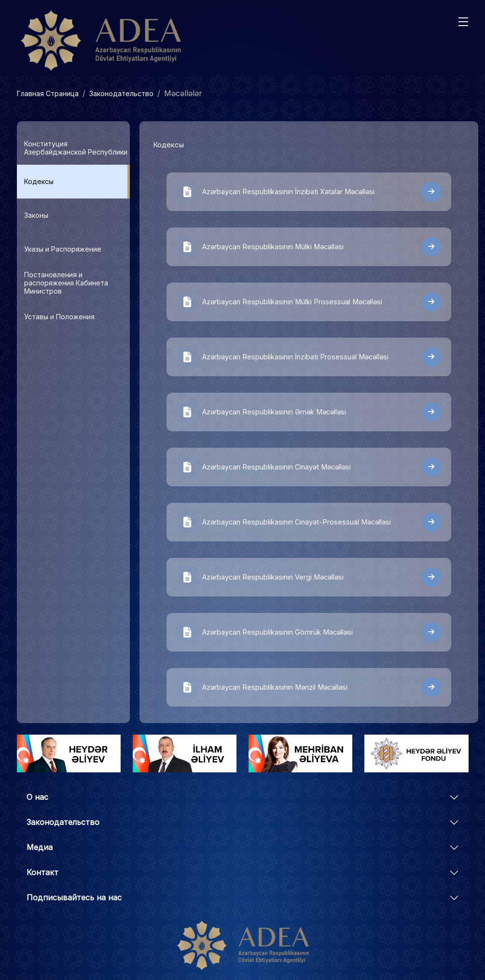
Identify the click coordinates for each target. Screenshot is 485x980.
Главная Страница (48, 93)
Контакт (42, 872)
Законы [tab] (36, 215)
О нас (37, 797)
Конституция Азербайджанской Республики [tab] (76, 148)
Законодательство (121, 93)
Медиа (40, 847)
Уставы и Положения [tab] (59, 317)
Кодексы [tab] (39, 181)
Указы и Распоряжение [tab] (63, 249)
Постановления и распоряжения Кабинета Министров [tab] (66, 283)
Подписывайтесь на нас (74, 897)
